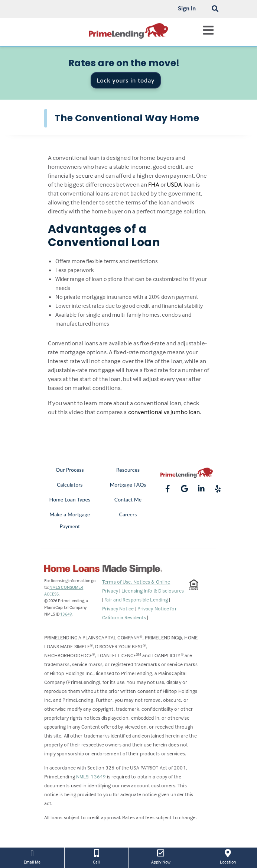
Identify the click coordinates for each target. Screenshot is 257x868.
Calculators (70, 485)
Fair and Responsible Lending (137, 599)
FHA (154, 185)
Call (97, 856)
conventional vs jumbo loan (164, 412)
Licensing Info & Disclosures (153, 591)
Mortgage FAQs (128, 485)
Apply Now (161, 856)
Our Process (70, 470)
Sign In (187, 8)
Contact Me (128, 499)
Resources (128, 470)
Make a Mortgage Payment (70, 520)
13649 (66, 614)
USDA (174, 185)
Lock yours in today (126, 80)
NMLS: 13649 (91, 776)
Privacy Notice (119, 608)
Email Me (32, 856)
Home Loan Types (70, 499)
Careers (128, 514)
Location (228, 856)
